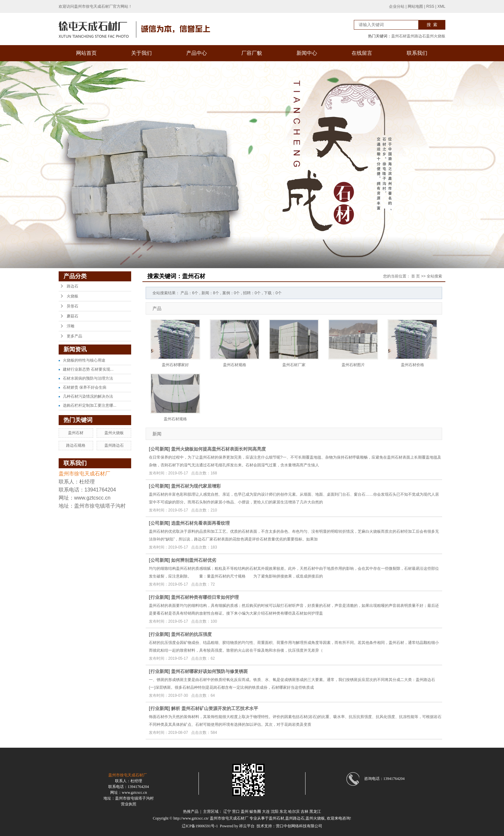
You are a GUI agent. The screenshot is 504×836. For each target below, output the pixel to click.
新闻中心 (307, 53)
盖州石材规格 (235, 365)
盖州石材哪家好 (175, 365)
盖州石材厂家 (294, 365)
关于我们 (141, 53)
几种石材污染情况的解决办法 (88, 396)
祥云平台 (247, 826)
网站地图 (415, 6)
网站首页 (86, 53)
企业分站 (397, 6)
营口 (236, 812)
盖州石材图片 (353, 365)
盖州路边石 (416, 36)
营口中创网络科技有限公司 (299, 826)
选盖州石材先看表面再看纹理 (200, 523)
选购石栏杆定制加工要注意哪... (90, 405)
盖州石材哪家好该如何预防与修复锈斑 (209, 671)
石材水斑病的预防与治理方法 (88, 378)
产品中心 (197, 53)
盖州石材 (399, 36)
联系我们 (417, 53)
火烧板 (73, 296)
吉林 (305, 812)
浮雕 (71, 326)
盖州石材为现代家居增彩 (196, 486)
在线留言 (362, 53)
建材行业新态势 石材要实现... (88, 369)
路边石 (73, 286)
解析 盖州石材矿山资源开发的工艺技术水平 (215, 708)
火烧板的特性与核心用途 (84, 360)
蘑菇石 (73, 316)
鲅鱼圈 (255, 812)
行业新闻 (160, 597)
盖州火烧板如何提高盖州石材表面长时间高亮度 (218, 449)
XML (441, 6)
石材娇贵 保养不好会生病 (85, 387)
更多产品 (74, 336)
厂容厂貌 (252, 53)
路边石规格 (76, 445)
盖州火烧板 (436, 36)
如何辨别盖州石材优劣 (194, 560)
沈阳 (275, 812)
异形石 (73, 306)
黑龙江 (315, 812)
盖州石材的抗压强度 (191, 634)
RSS (430, 6)
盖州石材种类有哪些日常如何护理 (205, 597)
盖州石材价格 (412, 365)
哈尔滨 (294, 812)
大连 (266, 812)
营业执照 (129, 804)
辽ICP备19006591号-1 (200, 826)
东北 (283, 812)
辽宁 (227, 812)
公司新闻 (160, 449)
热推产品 (191, 812)
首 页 (416, 276)
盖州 (245, 812)
